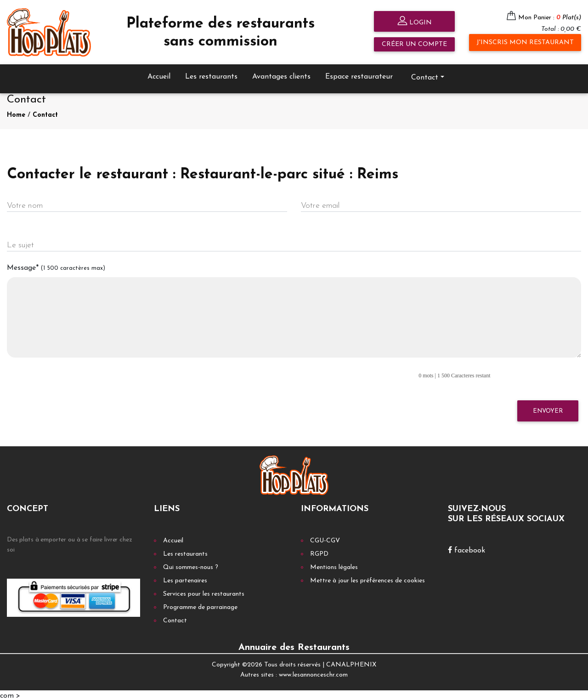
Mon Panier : (550, 18)
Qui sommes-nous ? (191, 566)
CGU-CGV (325, 539)
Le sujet (20, 244)
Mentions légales (334, 566)
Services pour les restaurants (204, 593)
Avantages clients (281, 75)
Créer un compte (414, 44)
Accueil (159, 75)
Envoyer (548, 410)
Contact (425, 76)
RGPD (319, 553)
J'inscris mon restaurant (525, 43)
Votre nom (25, 205)
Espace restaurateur (359, 75)
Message (56, 267)
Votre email (320, 205)
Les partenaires (185, 579)
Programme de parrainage (200, 606)
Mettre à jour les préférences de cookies (367, 579)
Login (415, 22)
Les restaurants (211, 75)
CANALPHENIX (351, 663)
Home (16, 114)
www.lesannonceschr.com (313, 674)
